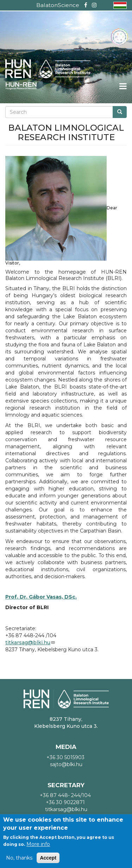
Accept (48, 858)
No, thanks (19, 858)
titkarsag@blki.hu (30, 642)
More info (38, 844)
